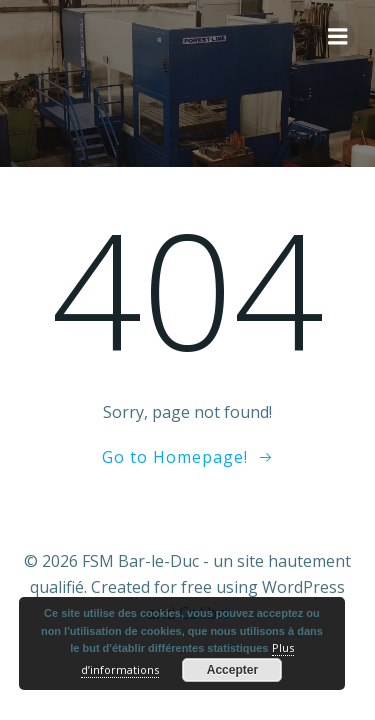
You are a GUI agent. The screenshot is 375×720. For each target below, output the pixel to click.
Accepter (232, 670)
